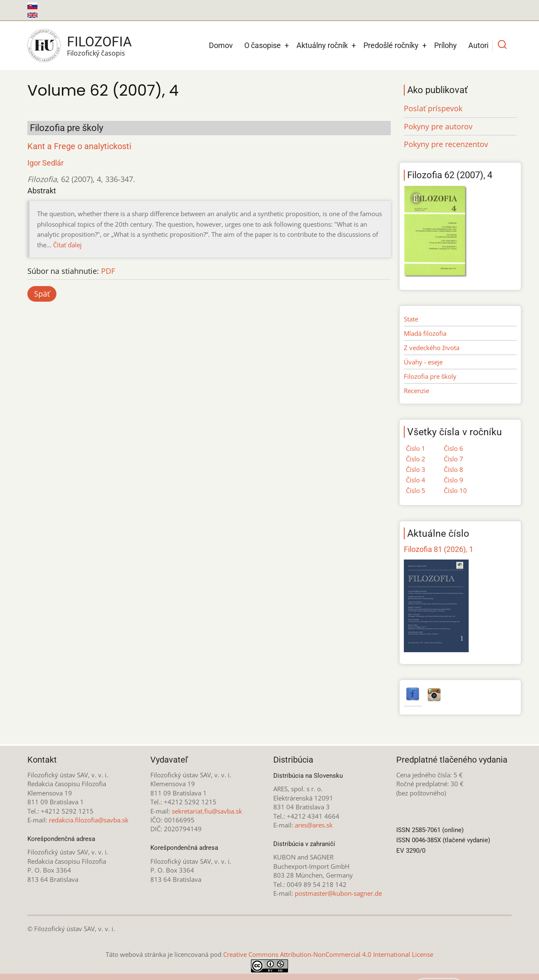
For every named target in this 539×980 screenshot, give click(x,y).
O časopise (263, 45)
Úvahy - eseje (423, 362)
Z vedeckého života (432, 348)
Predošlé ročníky (391, 45)
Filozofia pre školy (430, 376)
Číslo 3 (416, 469)
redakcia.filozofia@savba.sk (89, 820)
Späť (42, 294)
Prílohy (446, 45)
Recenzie (416, 391)
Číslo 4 (416, 480)
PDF (108, 271)
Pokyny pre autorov (438, 126)
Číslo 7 (454, 459)
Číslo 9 (454, 480)
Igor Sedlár (45, 163)
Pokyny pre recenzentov (446, 144)
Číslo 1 (416, 448)
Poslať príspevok (433, 108)
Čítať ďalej (67, 245)
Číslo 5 (416, 490)
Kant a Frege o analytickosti (79, 146)
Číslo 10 (455, 490)
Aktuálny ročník (322, 45)
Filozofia (99, 42)
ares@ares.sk (314, 825)
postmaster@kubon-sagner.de (338, 893)
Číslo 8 (454, 469)
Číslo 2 (416, 459)
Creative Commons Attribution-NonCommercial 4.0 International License (328, 954)
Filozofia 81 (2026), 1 (439, 549)
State (411, 319)
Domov (221, 45)
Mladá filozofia (425, 333)
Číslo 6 (454, 448)
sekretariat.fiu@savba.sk (207, 811)
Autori (478, 45)
